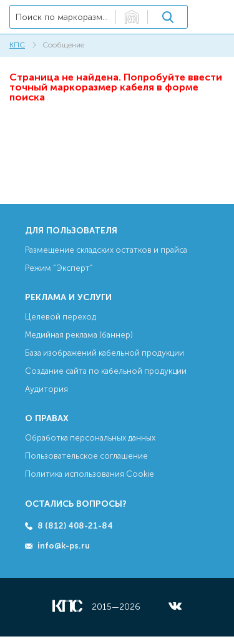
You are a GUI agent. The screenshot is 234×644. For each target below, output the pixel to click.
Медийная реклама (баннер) (79, 335)
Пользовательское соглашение (86, 456)
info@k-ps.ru (64, 546)
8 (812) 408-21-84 (75, 526)
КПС (17, 45)
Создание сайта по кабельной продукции (106, 371)
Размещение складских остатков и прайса (106, 250)
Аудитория (46, 389)
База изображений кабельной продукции (105, 353)
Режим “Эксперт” (59, 268)
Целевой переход (61, 317)
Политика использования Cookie (90, 474)
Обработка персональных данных (90, 438)
